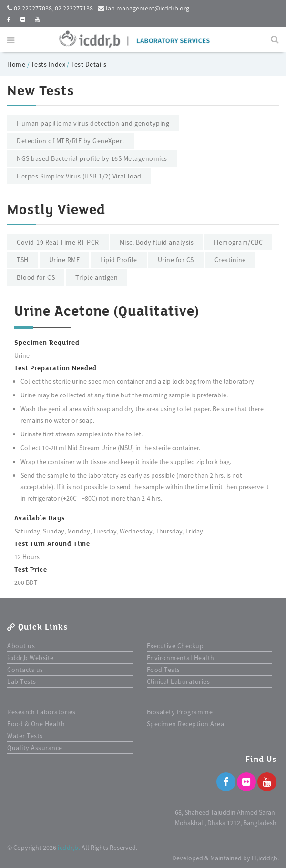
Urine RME (65, 260)
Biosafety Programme (180, 712)
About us (21, 646)
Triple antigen (97, 277)
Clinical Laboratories (179, 681)
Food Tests (163, 670)
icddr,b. (69, 848)
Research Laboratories (41, 712)
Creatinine (230, 260)
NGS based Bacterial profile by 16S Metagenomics (92, 158)
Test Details (88, 64)
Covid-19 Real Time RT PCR (58, 242)
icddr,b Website (31, 658)
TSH (23, 260)
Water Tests (25, 736)
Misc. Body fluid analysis (157, 242)
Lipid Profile (119, 260)
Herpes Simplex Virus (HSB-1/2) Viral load (79, 176)
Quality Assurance (35, 748)
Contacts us (25, 670)
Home (17, 64)
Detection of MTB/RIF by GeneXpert (71, 141)
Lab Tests (22, 681)
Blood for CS (36, 277)
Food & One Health (36, 724)
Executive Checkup (175, 646)
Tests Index (48, 64)
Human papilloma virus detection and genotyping (93, 123)
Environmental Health (181, 658)
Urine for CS (176, 260)
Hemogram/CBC (238, 242)
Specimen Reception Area (186, 724)
